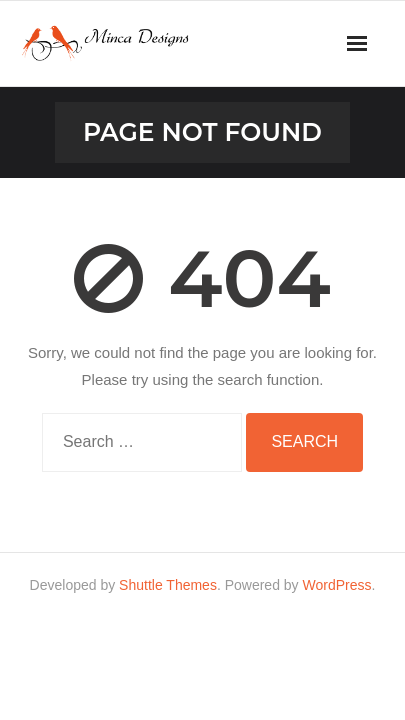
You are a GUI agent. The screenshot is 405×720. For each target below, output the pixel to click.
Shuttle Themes (168, 585)
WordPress (337, 585)
